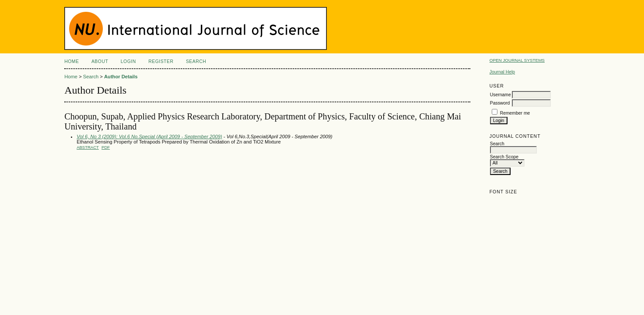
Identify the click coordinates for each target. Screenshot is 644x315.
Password (500, 103)
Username (500, 95)
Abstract (88, 147)
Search (196, 61)
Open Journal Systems (517, 60)
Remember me (515, 113)
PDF (106, 147)
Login (128, 61)
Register (161, 61)
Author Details (121, 77)
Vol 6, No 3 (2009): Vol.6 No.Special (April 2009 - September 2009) (149, 136)
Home (72, 61)
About (100, 61)
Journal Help (502, 72)
